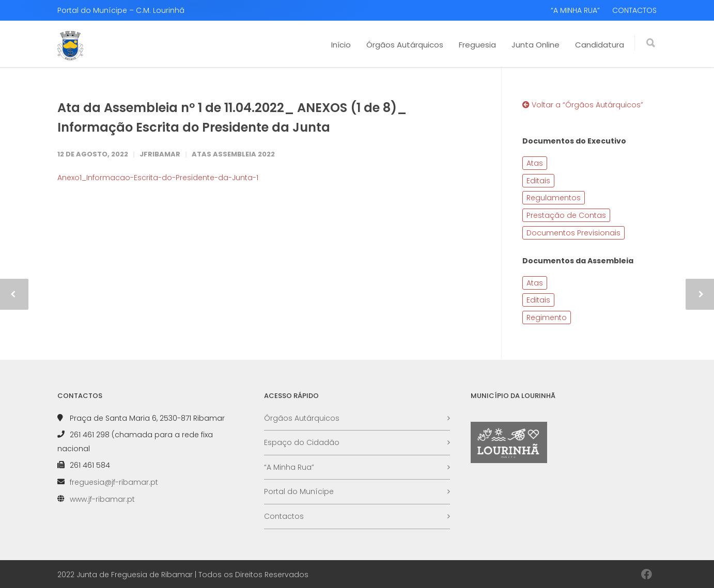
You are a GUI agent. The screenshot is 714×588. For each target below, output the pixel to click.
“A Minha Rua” (289, 467)
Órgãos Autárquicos (405, 45)
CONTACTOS (634, 10)
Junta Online (535, 45)
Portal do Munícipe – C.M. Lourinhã (121, 10)
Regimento (547, 317)
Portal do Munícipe (299, 491)
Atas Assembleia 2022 (233, 154)
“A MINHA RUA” (575, 10)
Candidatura (600, 45)
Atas (535, 163)
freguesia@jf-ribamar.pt (114, 482)
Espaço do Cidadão (302, 442)
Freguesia (477, 45)
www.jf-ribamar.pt (102, 499)
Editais (538, 181)
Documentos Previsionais (573, 233)
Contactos (284, 516)
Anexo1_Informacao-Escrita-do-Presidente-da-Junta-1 (158, 178)
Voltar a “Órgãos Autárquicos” (583, 105)
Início (341, 45)
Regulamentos (554, 198)
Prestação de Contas (566, 215)
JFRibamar (160, 154)
